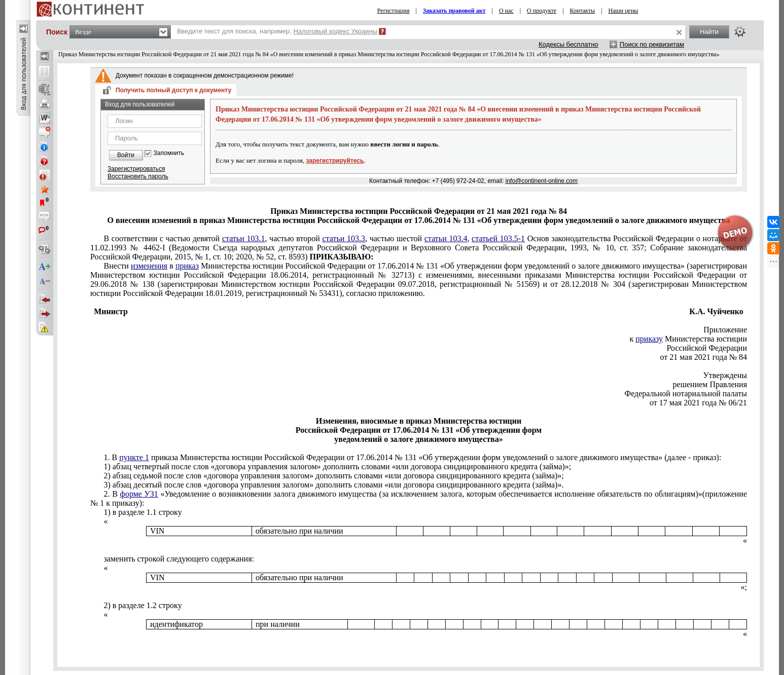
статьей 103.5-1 (498, 238)
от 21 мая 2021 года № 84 (704, 357)
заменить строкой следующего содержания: (179, 559)
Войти (126, 155)
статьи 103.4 (446, 238)
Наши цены (623, 11)
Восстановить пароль (138, 176)
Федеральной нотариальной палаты (686, 393)
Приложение (725, 330)
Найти (709, 32)
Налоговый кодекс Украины (336, 31)
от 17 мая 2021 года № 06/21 (698, 403)
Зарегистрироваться (136, 169)
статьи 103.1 (244, 238)
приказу (649, 339)
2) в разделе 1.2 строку (142, 605)
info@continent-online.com (542, 181)
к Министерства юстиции (688, 339)
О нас (506, 11)
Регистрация (394, 11)
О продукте (542, 11)
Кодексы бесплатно (568, 44)
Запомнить (169, 153)
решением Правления (710, 384)
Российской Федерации (707, 348)
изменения (149, 266)
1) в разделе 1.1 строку (142, 512)
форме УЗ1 (139, 494)
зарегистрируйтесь (335, 161)
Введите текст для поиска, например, (277, 31)
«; (744, 587)
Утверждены (725, 375)
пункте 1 (134, 457)
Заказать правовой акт (454, 11)
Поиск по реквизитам (652, 44)
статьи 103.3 (344, 238)
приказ (187, 266)
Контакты (583, 11)
